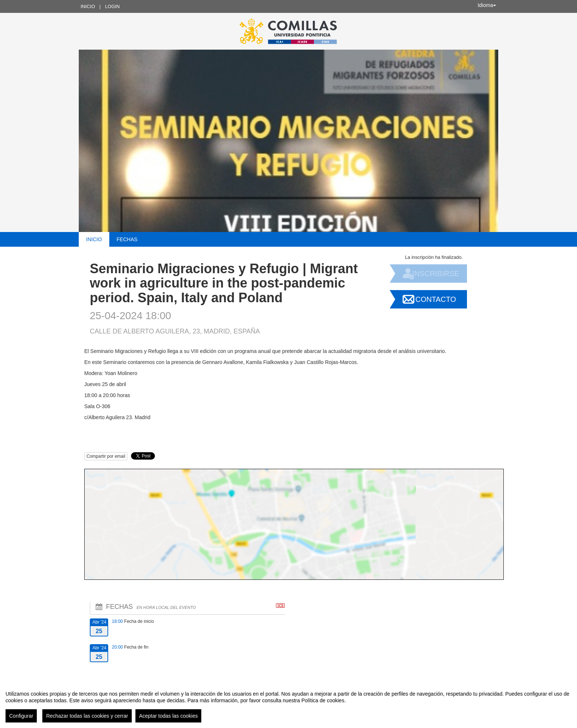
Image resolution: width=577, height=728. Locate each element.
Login (112, 6)
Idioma (487, 5)
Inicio (88, 6)
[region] (288, 704)
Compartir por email (106, 456)
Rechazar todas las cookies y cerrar (87, 716)
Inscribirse (436, 274)
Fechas (127, 239)
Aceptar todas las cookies (169, 716)
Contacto (436, 299)
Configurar (21, 716)
